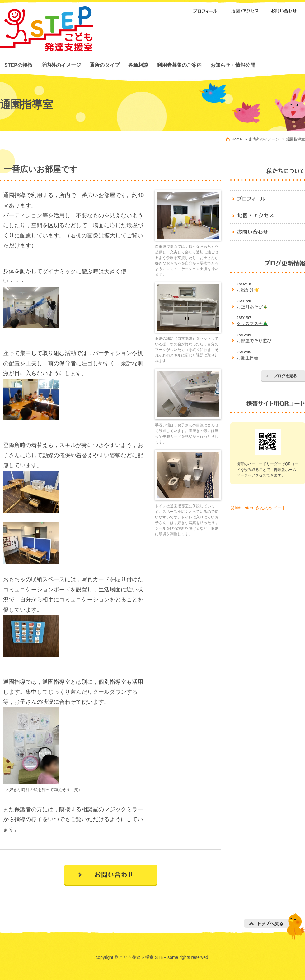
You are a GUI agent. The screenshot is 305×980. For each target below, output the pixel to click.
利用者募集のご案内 (179, 65)
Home (237, 139)
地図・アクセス (245, 11)
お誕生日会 (247, 358)
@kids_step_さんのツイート (258, 508)
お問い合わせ (285, 11)
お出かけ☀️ (248, 290)
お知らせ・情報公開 (233, 65)
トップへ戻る (274, 926)
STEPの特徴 (18, 65)
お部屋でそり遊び (254, 341)
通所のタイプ (105, 65)
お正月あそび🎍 (252, 307)
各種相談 (138, 65)
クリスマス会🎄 (252, 324)
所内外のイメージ (61, 65)
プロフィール (205, 11)
